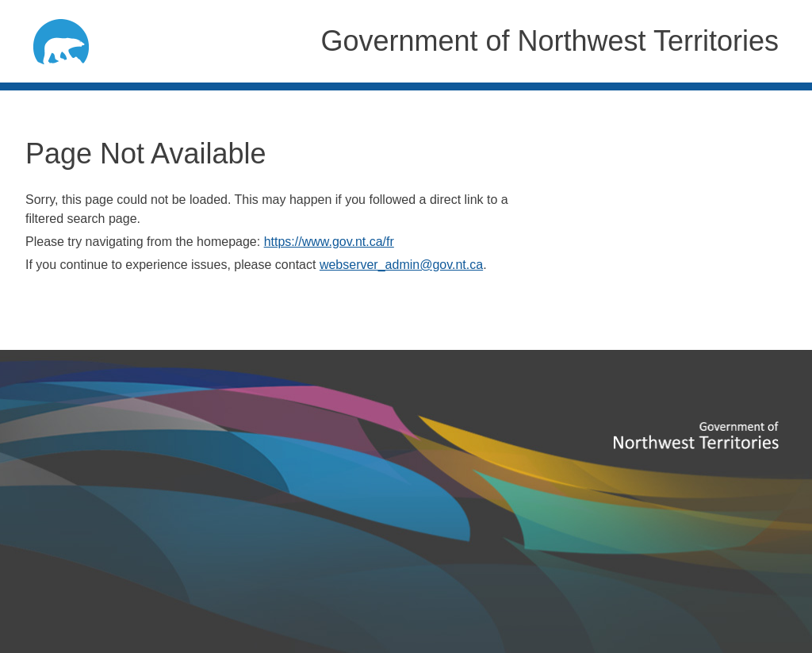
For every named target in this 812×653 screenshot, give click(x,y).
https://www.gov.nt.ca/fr (329, 242)
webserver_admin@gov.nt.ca (401, 265)
